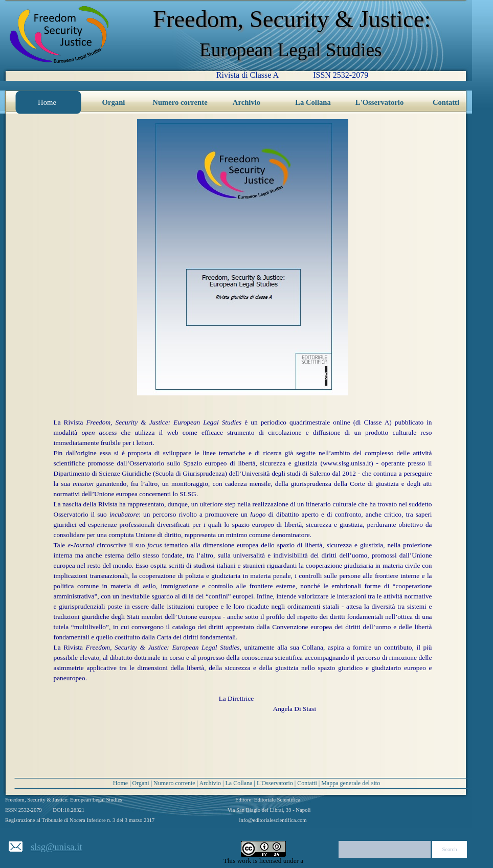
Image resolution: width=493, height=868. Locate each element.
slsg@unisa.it (57, 847)
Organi (141, 783)
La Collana (239, 783)
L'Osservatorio (275, 783)
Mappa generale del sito (351, 783)
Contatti (307, 783)
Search (450, 849)
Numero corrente (174, 783)
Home (120, 783)
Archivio (210, 783)
